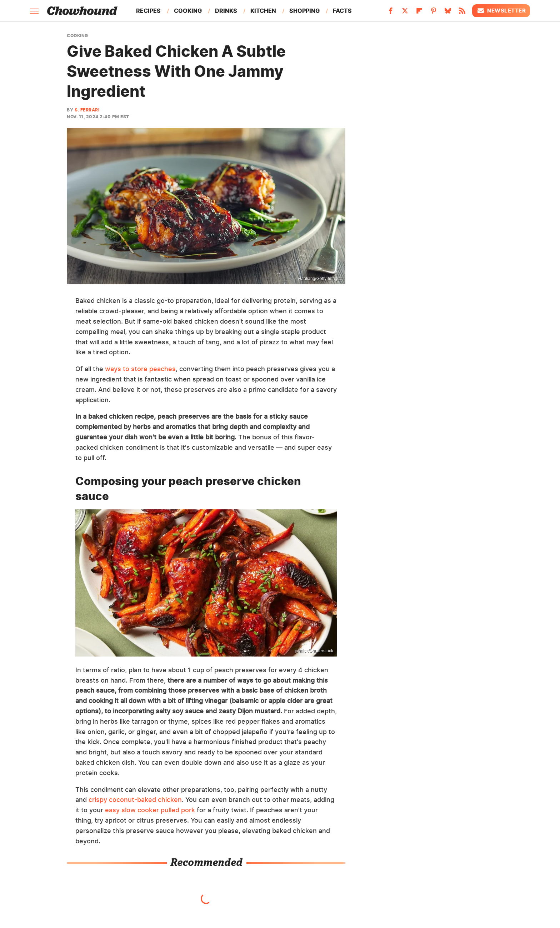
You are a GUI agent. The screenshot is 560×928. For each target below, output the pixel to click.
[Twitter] (405, 13)
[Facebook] (391, 13)
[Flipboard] (419, 13)
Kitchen (263, 11)
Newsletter (501, 11)
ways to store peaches (140, 369)
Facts (342, 11)
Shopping (304, 11)
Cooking (188, 11)
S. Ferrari (87, 110)
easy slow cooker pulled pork (150, 810)
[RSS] (462, 13)
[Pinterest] (434, 13)
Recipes (148, 11)
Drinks (226, 11)
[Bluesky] (448, 13)
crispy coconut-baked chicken (135, 800)
